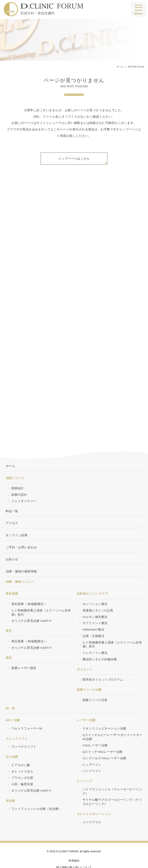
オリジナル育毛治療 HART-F (31, 607)
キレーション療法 (95, 590)
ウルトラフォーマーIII (27, 714)
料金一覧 (12, 497)
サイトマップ (74, 860)
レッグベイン (92, 751)
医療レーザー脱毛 (24, 654)
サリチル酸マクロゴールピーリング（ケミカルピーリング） (112, 788)
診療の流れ (19, 481)
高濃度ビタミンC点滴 (98, 596)
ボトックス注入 (22, 757)
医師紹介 (18, 474)
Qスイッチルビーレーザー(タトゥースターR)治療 (112, 723)
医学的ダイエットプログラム (103, 666)
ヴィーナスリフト (24, 733)
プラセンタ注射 (22, 764)
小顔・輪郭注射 (22, 770)
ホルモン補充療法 (95, 603)
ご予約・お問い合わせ (21, 533)
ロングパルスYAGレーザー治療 (104, 744)
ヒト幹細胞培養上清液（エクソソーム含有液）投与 (41, 598)
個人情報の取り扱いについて (74, 853)
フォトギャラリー (24, 487)
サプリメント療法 (95, 609)
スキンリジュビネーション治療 (104, 714)
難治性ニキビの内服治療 (100, 645)
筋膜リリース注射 (95, 686)
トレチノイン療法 (95, 639)
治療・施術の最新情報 (21, 557)
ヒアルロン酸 (21, 751)
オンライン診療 (17, 521)
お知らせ (12, 545)
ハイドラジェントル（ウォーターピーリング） (112, 777)
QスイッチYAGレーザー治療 (103, 738)
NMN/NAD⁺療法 (93, 616)
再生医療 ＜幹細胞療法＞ (29, 590)
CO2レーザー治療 (95, 731)
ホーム (10, 452)
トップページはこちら (74, 158)
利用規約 (74, 847)
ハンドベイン (92, 757)
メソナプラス (92, 808)
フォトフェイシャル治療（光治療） (36, 795)
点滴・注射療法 (93, 622)
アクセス (12, 509)
